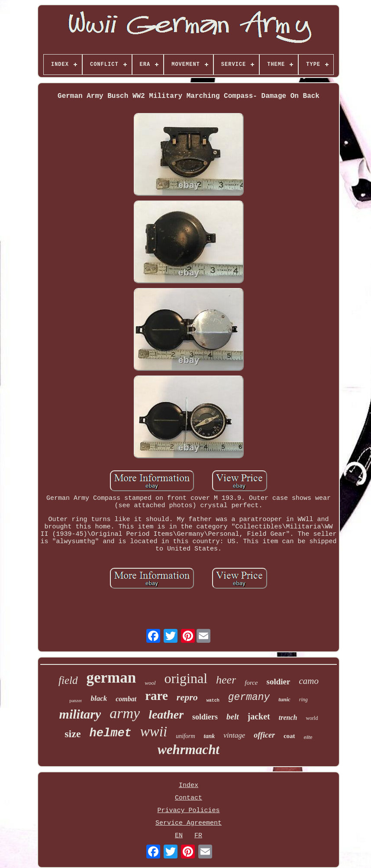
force (251, 683)
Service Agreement (189, 823)
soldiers (205, 717)
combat (126, 699)
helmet (111, 733)
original (186, 678)
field (68, 680)
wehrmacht (189, 750)
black (99, 698)
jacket (259, 716)
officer (264, 735)
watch (213, 701)
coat (289, 736)
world (312, 718)
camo (309, 681)
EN (179, 836)
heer (226, 680)
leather (166, 714)
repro (187, 697)
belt (233, 717)
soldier (279, 682)
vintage (234, 735)
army (125, 713)
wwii (154, 732)
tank (210, 736)
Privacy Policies (188, 811)
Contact (189, 798)
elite (308, 737)
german (111, 678)
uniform (185, 736)
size (73, 734)
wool (150, 683)
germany (249, 697)
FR (198, 836)
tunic (284, 699)
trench (288, 717)
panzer (76, 700)
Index (189, 785)
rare (156, 696)
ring (303, 700)
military (80, 714)
